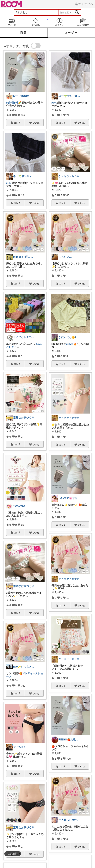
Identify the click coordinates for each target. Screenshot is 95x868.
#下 (14, 347)
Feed (12, 22)
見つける (36, 22)
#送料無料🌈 (14, 103)
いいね (36, 123)
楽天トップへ (84, 4)
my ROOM (83, 22)
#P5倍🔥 (71, 344)
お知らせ (60, 22)
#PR (9, 183)
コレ (17, 123)
